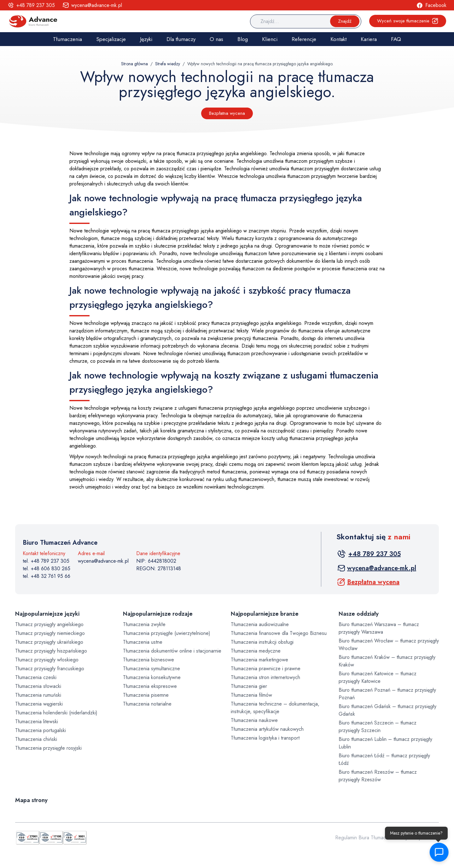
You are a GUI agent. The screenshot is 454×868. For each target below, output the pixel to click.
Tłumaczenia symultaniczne (151, 669)
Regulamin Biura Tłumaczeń (364, 838)
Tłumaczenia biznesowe (148, 660)
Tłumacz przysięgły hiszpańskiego (51, 651)
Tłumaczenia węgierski (39, 704)
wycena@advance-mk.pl (103, 561)
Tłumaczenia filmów (251, 695)
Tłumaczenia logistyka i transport (265, 738)
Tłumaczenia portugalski (41, 730)
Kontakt (338, 39)
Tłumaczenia (67, 39)
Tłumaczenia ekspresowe (150, 686)
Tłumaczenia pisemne (146, 695)
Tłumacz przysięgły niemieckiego (50, 633)
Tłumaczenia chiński (36, 739)
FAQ (396, 39)
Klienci (270, 39)
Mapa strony (31, 800)
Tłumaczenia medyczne (256, 651)
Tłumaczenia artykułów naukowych (267, 729)
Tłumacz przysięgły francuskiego (50, 669)
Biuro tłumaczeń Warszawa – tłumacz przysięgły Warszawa (379, 628)
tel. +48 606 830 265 (47, 569)
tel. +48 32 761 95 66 (47, 576)
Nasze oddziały (359, 614)
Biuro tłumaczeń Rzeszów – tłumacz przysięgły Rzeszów (378, 776)
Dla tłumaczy (181, 39)
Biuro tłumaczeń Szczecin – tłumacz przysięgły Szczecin (378, 727)
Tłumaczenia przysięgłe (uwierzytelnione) (167, 633)
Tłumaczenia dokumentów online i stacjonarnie (172, 651)
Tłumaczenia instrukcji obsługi (262, 642)
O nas (216, 39)
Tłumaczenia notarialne (147, 704)
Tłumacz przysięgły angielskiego (49, 624)
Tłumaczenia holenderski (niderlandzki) (56, 713)
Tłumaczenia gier (249, 686)
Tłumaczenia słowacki (38, 686)
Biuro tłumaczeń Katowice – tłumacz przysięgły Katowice (378, 677)
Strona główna (134, 64)
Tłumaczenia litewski (37, 721)
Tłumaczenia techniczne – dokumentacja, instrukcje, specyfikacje (275, 708)
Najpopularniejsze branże (265, 614)
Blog (243, 39)
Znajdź (345, 21)
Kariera (369, 39)
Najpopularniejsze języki (47, 614)
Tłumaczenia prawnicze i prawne (266, 669)
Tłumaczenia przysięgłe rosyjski (48, 748)
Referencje (304, 39)
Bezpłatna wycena (227, 113)
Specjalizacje (111, 39)
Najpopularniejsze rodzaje (158, 614)
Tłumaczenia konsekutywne (152, 677)
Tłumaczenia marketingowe (259, 660)
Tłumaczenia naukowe (254, 720)
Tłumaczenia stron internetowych (265, 677)
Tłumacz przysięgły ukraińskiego (49, 642)
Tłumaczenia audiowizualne (260, 624)
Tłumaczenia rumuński (38, 695)
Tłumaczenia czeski (36, 677)
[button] (438, 852)
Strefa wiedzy (168, 64)
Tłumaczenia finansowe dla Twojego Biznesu (279, 633)
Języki (146, 39)
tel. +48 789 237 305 (46, 561)
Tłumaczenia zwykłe (144, 624)
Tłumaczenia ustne (143, 642)
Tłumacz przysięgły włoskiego (47, 660)
